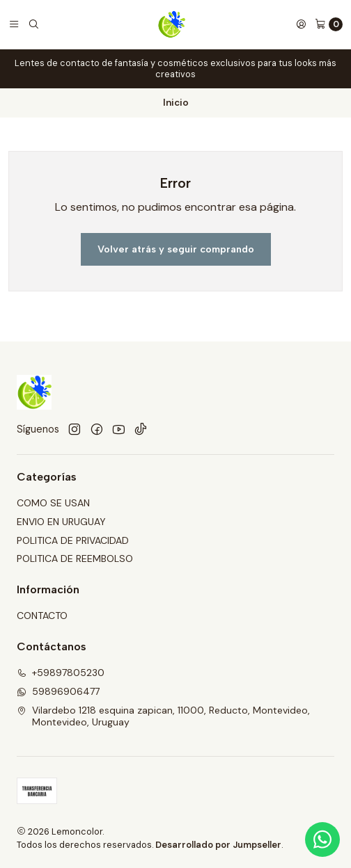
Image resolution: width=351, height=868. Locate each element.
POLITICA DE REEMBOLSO (75, 558)
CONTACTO (42, 616)
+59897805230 (61, 673)
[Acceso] (301, 24)
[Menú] (14, 24)
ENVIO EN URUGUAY (61, 522)
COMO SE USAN (53, 503)
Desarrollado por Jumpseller (218, 845)
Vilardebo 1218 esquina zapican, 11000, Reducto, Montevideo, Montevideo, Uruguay (163, 716)
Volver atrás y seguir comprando (176, 249)
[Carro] (329, 24)
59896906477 (58, 691)
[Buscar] (33, 24)
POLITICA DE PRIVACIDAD (73, 540)
